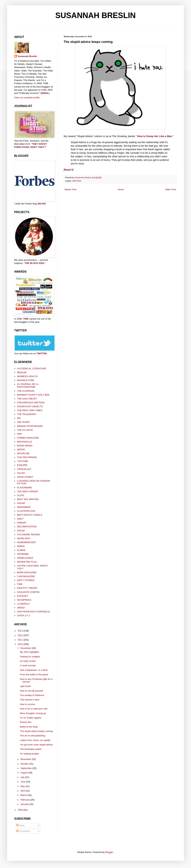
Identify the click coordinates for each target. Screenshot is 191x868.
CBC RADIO (23, 422)
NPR (19, 434)
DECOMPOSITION (27, 527)
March (24, 795)
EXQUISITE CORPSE (28, 592)
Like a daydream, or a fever (34, 670)
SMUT (20, 519)
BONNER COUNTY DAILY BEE (33, 395)
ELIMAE (21, 550)
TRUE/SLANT (24, 469)
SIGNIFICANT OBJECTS (30, 406)
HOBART (22, 523)
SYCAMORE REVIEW (28, 535)
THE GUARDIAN (26, 391)
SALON (21, 473)
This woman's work (30, 700)
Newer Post (70, 189)
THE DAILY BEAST (27, 399)
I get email (25, 686)
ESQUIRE (22, 465)
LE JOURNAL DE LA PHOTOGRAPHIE (28, 386)
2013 (21, 631)
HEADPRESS (24, 600)
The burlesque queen (31, 749)
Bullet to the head (29, 727)
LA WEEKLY (23, 604)
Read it (69, 170)
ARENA (21, 608)
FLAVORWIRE (24, 488)
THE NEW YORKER (27, 491)
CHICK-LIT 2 (24, 615)
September (26, 768)
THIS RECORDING (27, 457)
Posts (21, 825)
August (24, 773)
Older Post (171, 189)
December (26, 648)
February (25, 800)
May (23, 786)
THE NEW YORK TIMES (30, 410)
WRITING (77, 181)
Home (121, 189)
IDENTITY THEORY (27, 588)
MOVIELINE (23, 453)
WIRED (21, 546)
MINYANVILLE (24, 442)
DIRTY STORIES (26, 580)
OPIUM (21, 531)
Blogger (109, 852)
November (26, 759)
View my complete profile (27, 98)
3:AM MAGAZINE (26, 576)
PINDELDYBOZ (25, 558)
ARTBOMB (23, 554)
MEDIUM (22, 372)
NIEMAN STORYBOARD (30, 426)
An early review (28, 661)
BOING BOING (25, 446)
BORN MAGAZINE (27, 572)
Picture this (25, 722)
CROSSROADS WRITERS (31, 403)
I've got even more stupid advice (36, 745)
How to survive (27, 704)
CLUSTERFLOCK (26, 511)
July (23, 777)
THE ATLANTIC (25, 430)
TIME (26, 319)
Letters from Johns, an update (35, 740)
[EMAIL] (45, 93)
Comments (23, 831)
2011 (21, 640)
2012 (21, 635)
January (25, 804)
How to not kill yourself (31, 691)
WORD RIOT (24, 538)
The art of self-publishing (32, 736)
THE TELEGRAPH (27, 414)
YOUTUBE (23, 461)
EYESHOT (22, 596)
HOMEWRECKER (26, 542)
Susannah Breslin (27, 56)
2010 (21, 644)
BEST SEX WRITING (28, 499)
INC (19, 418)
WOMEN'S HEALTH (27, 376)
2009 (21, 810)
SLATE (21, 495)
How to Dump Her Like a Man (154, 136)
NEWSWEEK (24, 507)
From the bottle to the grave (34, 674)
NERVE (21, 449)
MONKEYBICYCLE (27, 562)
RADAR (21, 503)
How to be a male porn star (34, 709)
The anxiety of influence (32, 695)
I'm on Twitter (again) (31, 718)
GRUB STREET (25, 477)
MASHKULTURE (26, 380)
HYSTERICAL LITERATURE (32, 369)
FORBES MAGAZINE (28, 438)
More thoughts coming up (33, 713)
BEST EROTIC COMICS (30, 515)
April (23, 791)
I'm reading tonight (29, 754)
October (25, 764)
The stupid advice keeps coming (36, 731)
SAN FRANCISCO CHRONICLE (34, 612)
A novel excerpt (28, 665)
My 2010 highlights (29, 652)
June (23, 782)
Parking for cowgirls (30, 657)
